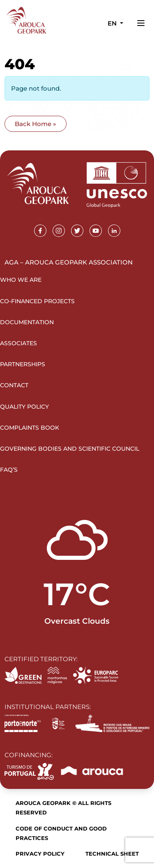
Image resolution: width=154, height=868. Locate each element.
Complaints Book (30, 428)
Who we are (21, 280)
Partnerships (23, 364)
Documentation (27, 322)
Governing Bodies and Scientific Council (70, 449)
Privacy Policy (40, 854)
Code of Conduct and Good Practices (61, 833)
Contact (14, 385)
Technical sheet (112, 854)
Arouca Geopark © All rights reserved (63, 808)
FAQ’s (9, 470)
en (113, 23)
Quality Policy (24, 407)
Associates (18, 343)
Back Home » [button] (36, 124)
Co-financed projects (37, 301)
